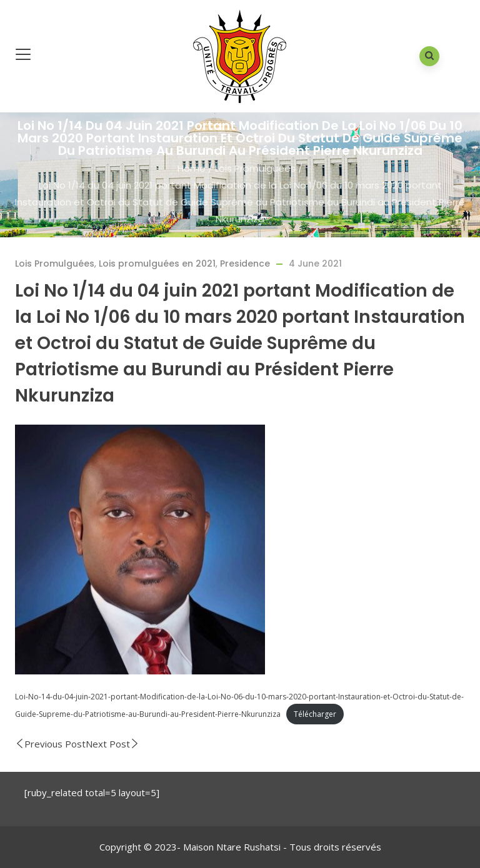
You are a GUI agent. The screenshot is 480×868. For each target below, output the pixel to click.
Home (192, 168)
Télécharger (315, 714)
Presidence (245, 264)
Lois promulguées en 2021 (157, 264)
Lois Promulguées (255, 168)
